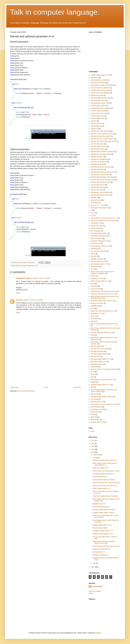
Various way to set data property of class (104, 404)
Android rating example (98, 111)
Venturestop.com (96, 407)
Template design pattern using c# (102, 397)
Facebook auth (96, 243)
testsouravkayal (97, 587)
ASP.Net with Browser (98, 149)
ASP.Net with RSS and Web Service (103, 172)
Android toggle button (98, 118)
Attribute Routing (96, 200)
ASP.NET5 (94, 198)
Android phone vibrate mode (100, 103)
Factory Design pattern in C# (100, 246)
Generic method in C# (98, 261)
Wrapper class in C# (97, 422)
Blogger (98, 633)
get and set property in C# (99, 264)
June (95, 458)
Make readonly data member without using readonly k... (105, 464)
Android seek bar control (99, 113)
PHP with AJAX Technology (100, 349)
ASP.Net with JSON (97, 164)
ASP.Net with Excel (97, 157)
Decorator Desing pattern (99, 233)
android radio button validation (101, 108)
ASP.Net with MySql (97, 169)
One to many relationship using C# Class (104, 324)
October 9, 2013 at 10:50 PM (33, 300)
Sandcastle (94, 367)
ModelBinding (95, 306)
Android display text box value (101, 98)
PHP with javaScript (97, 351)
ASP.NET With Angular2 (99, 147)
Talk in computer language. (55, 12)
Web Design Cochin (31, 307)
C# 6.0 (93, 213)
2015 (93, 446)
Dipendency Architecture (99, 236)
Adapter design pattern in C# (100, 75)
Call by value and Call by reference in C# (106, 546)
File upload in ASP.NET (98, 251)
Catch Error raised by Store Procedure (103, 221)
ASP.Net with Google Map (99, 159)
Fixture (93, 254)
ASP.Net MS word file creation (101, 136)
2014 (93, 449)
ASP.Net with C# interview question (102, 152)
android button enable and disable (102, 85)
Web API (93, 417)
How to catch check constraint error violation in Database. (102, 273)
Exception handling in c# (101, 555)
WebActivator (95, 420)
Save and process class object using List (104, 369)
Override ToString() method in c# (101, 333)
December (97, 455)
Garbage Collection (97, 259)
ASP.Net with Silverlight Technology (102, 177)
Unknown (19, 300)
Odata (93, 321)
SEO (92, 377)
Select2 (93, 374)
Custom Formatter (97, 226)
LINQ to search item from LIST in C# (103, 294)
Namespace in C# (97, 313)
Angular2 (94, 121)
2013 (93, 452)
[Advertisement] (46, 368)
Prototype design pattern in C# (101, 359)
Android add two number (99, 80)
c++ (92, 215)
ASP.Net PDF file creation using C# (102, 139)
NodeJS (93, 316)
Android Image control (98, 101)
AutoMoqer (94, 203)
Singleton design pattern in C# (101, 385)
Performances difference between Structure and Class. (104, 542)
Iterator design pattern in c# (100, 281)
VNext (93, 414)
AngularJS (94, 129)
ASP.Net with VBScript (98, 187)
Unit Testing (94, 399)
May (94, 563)
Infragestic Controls (97, 279)
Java (92, 284)
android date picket (97, 95)
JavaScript (94, 286)
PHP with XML (95, 356)
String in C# (95, 394)
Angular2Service (96, 126)
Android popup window (98, 106)
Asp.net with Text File (98, 185)
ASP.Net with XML (97, 190)
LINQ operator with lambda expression (103, 291)
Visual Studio (95, 412)
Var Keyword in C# (97, 402)
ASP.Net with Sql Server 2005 (101, 182)
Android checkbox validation (100, 88)
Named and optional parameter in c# (27, 266)
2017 (93, 440)
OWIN (93, 335)
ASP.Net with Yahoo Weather (100, 192)
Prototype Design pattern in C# (103, 531)
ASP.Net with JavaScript (99, 162)
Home (46, 387)
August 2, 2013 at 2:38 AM (41, 278)
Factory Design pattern (100, 528)
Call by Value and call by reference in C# (104, 218)
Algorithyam (95, 78)
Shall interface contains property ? (102, 379)
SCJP (93, 372)
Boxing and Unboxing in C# (100, 208)
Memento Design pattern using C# (102, 301)
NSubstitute (94, 319)
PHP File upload (96, 346)
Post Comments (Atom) (27, 391)
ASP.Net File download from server (102, 134)
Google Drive (95, 267)
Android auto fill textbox (98, 83)
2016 (93, 443)
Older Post (77, 387)
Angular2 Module (96, 123)
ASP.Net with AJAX (97, 144)
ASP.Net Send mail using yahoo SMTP (103, 141)
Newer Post (14, 387)
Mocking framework (97, 303)
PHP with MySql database (99, 354)
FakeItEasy (94, 249)
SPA (92, 387)
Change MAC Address (24, 278)
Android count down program (100, 93)
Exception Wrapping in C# (99, 241)
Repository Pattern (97, 364)
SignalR (93, 382)
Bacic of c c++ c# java (98, 205)
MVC (92, 308)
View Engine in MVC (97, 409)
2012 (93, 567)
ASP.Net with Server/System (100, 175)
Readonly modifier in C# (99, 362)
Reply (18, 293)
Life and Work (95, 289)
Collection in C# (96, 223)
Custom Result (96, 228)
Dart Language (96, 231)
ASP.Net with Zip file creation (100, 195)
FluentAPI (94, 256)
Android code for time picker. (100, 90)
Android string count (97, 116)
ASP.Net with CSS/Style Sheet (101, 154)
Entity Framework (96, 238)
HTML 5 (93, 276)
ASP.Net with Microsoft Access (101, 167)
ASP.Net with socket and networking (103, 180)
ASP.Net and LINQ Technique (100, 131)
